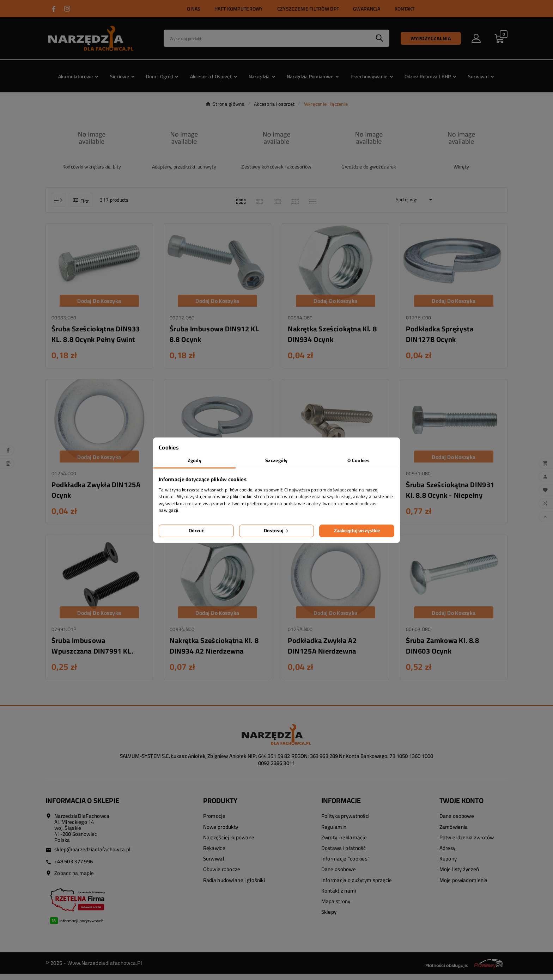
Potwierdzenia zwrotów (467, 844)
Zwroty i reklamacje (344, 844)
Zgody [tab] (195, 460)
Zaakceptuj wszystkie (357, 531)
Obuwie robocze (222, 875)
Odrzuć (196, 531)
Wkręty (461, 167)
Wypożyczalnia (431, 38)
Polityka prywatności (345, 822)
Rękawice (214, 854)
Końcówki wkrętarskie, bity (92, 167)
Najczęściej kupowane (229, 844)
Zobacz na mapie (74, 879)
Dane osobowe (339, 875)
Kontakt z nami (339, 897)
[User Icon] (476, 38)
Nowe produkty (221, 833)
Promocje (214, 822)
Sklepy (329, 918)
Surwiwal (214, 865)
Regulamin (334, 833)
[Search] (267, 38)
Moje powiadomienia (464, 886)
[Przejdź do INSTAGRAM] (67, 9)
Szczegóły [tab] (276, 460)
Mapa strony (336, 908)
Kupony (448, 865)
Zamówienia (454, 833)
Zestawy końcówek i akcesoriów (276, 167)
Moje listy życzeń (459, 875)
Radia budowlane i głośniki (234, 886)
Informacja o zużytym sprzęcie (357, 886)
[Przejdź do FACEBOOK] (54, 9)
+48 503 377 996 (74, 868)
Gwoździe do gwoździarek (369, 167)
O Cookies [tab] (358, 460)
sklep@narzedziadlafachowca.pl (92, 856)
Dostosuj (277, 531)
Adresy (448, 854)
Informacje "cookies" (346, 865)
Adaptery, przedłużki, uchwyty (184, 167)
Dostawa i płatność (344, 854)
